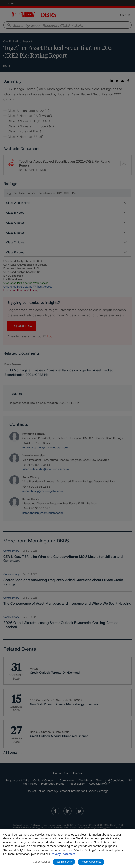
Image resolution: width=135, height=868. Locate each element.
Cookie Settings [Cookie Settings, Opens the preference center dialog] (42, 862)
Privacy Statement (63, 854)
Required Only (64, 862)
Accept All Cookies (91, 862)
